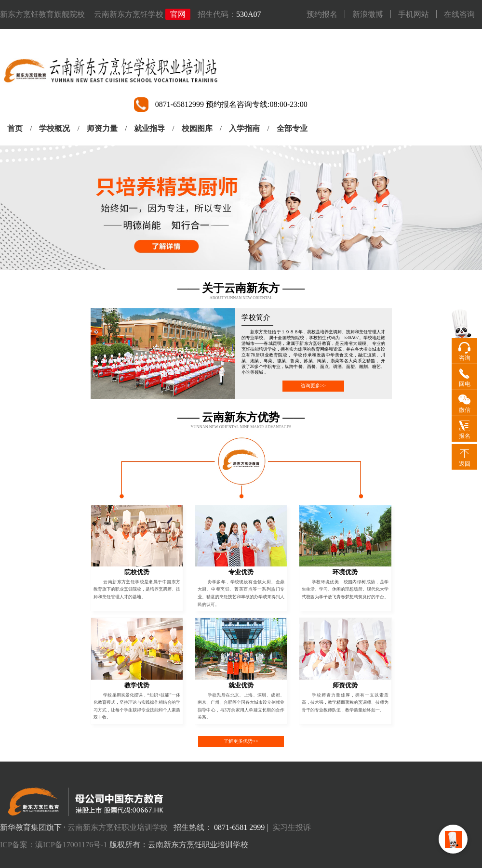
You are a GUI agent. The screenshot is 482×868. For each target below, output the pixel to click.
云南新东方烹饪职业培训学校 (118, 827)
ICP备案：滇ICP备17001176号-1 (54, 845)
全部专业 (292, 128)
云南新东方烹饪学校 (129, 14)
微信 (465, 410)
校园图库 (197, 128)
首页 (15, 128)
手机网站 (414, 14)
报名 (465, 436)
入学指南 (244, 128)
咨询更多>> (313, 386)
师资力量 (102, 128)
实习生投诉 (292, 827)
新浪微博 (368, 14)
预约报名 (322, 14)
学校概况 (54, 128)
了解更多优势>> (241, 741)
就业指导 (149, 128)
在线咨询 (459, 14)
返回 (465, 464)
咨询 (465, 358)
